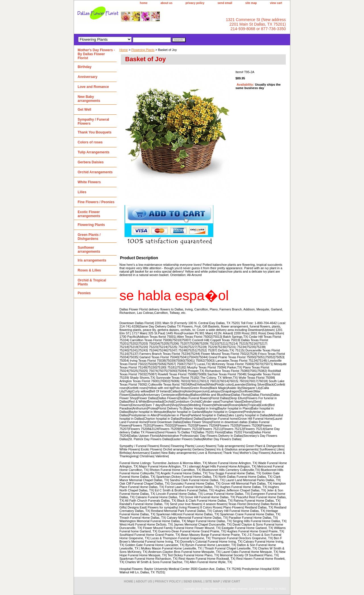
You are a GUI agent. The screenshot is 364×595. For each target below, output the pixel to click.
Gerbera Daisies (91, 162)
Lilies (82, 192)
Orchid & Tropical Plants (92, 282)
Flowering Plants (143, 50)
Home (124, 50)
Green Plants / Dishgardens (89, 237)
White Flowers (89, 182)
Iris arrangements (92, 260)
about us (167, 3)
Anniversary (87, 77)
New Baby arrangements (89, 99)
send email (225, 3)
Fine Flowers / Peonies (96, 202)
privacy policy (195, 3)
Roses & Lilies (89, 270)
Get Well (84, 110)
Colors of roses (90, 142)
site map (251, 3)
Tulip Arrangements (94, 152)
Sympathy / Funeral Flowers (93, 122)
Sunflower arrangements (89, 250)
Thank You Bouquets (95, 132)
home (144, 3)
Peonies (84, 293)
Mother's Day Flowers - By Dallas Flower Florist (96, 54)
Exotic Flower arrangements (89, 214)
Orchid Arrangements (95, 172)
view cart (276, 3)
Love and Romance (93, 87)
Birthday (85, 67)
